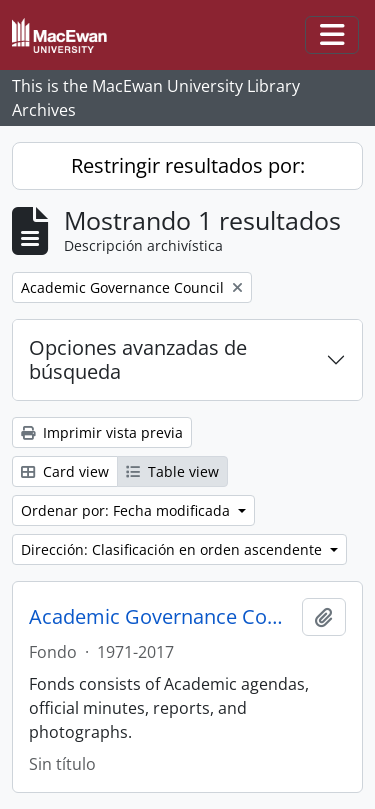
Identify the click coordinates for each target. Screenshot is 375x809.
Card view (65, 471)
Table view (172, 471)
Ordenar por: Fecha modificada (127, 510)
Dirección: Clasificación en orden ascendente (173, 549)
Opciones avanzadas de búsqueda (138, 359)
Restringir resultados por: (188, 165)
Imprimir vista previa (102, 432)
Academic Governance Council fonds (161, 617)
